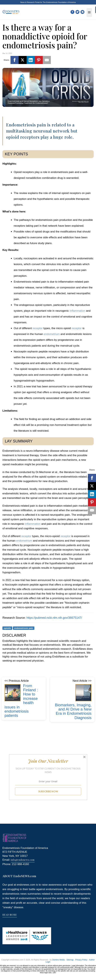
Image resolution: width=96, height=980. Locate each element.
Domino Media (58, 960)
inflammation (77, 311)
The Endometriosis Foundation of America (59, 2)
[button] (48, 761)
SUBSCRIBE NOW (48, 791)
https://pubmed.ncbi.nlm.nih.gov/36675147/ (54, 618)
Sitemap (70, 960)
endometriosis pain (24, 628)
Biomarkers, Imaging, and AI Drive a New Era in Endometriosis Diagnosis (73, 711)
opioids (7, 628)
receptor (38, 328)
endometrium (52, 334)
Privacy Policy (81, 960)
